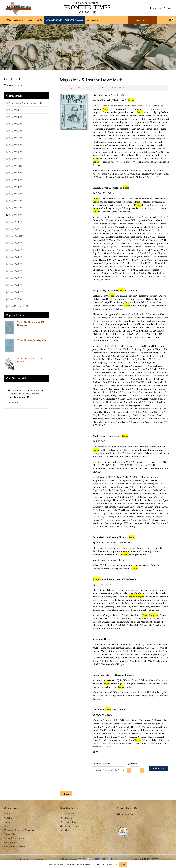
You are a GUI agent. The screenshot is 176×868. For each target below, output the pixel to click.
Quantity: (132, 764)
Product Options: (102, 764)
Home (64, 88)
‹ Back (66, 794)
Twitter (66, 818)
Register (155, 8)
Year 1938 (101, 88)
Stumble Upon (70, 826)
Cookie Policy (111, 864)
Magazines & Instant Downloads (82, 88)
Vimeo (66, 830)
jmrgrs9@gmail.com (129, 814)
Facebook (67, 814)
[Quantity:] (135, 770)
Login (167, 8)
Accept (123, 864)
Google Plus (68, 822)
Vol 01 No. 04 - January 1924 (32, 340)
